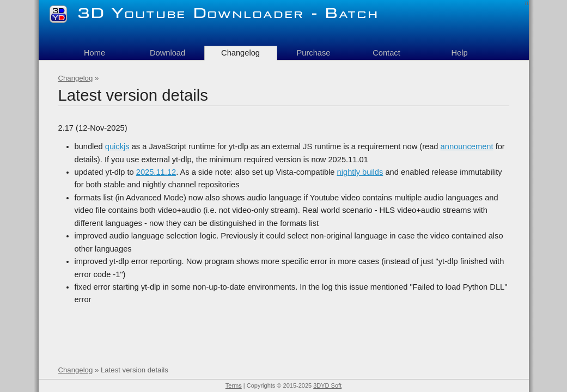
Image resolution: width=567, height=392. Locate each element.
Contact (386, 53)
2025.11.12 (156, 172)
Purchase (314, 53)
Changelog (76, 78)
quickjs (117, 146)
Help (459, 53)
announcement (467, 146)
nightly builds (360, 172)
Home (94, 53)
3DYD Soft (327, 385)
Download (167, 53)
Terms (234, 385)
